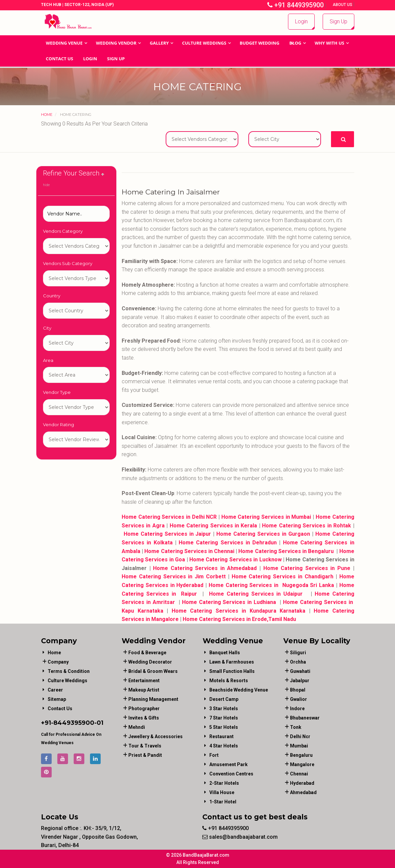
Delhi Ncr (300, 736)
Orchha (298, 662)
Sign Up (338, 21)
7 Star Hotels (224, 718)
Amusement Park (228, 764)
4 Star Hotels (224, 746)
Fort (214, 755)
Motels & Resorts (229, 681)
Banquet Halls (225, 653)
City (47, 328)
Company (58, 662)
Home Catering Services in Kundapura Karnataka (239, 611)
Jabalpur (300, 681)
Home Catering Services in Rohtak (306, 526)
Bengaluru (301, 755)
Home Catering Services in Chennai (189, 551)
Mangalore (302, 764)
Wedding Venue (64, 43)
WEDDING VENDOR (116, 43)
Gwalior (298, 699)
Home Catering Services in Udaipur (256, 594)
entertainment (144, 681)
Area (48, 360)
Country (52, 296)
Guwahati (300, 671)
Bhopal (298, 690)
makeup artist (144, 690)
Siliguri (298, 653)
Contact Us (60, 59)
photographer (144, 709)
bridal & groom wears (153, 671)
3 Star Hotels (224, 709)
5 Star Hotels (224, 727)
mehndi (137, 727)
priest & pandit (145, 755)
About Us (343, 5)
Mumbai (299, 746)
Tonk (296, 727)
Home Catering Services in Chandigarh (282, 577)
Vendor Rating (58, 425)
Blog (295, 43)
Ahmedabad (303, 792)
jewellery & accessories (155, 736)
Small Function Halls (232, 671)
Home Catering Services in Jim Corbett (174, 577)
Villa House (222, 792)
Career (55, 690)
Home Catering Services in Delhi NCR (169, 517)
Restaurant (221, 736)
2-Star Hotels (224, 783)
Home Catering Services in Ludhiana (229, 602)
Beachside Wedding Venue (239, 690)
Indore (297, 709)
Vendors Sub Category (68, 263)
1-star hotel (223, 802)
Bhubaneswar (305, 718)
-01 (99, 723)
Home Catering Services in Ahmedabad (205, 568)
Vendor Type (57, 392)
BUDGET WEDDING (259, 43)
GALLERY (159, 43)
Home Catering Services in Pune (307, 568)
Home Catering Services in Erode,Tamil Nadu (239, 619)
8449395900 (74, 723)
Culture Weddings (204, 43)
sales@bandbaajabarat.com (240, 837)
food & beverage (147, 653)
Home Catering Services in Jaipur (167, 534)
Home (47, 115)
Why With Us (329, 43)
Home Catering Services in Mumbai (266, 517)
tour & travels (145, 746)
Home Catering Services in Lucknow (235, 560)
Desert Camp (224, 699)
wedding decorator (150, 662)
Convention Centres (231, 774)
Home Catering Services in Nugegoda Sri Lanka (270, 585)
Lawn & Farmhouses (232, 662)
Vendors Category (63, 231)
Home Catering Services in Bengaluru (286, 551)
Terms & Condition (69, 671)
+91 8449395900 (295, 5)
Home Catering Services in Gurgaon (263, 534)
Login (301, 21)
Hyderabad (302, 783)
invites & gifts (144, 718)
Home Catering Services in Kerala (213, 526)
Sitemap (57, 699)
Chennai (299, 774)
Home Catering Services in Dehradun (228, 543)
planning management (153, 699)
